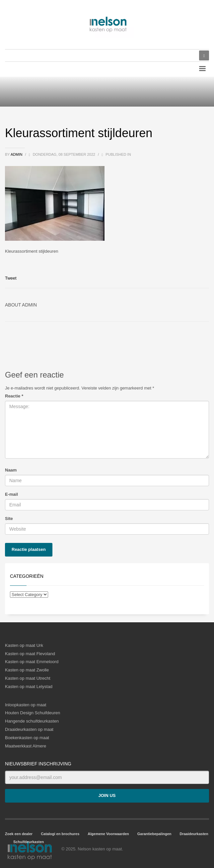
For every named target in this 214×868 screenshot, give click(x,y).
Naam (11, 470)
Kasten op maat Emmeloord (32, 662)
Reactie (14, 396)
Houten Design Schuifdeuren (33, 713)
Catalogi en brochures (60, 834)
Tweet (11, 278)
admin (17, 154)
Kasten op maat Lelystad (29, 687)
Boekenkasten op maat (27, 738)
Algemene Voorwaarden (108, 834)
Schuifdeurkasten (29, 842)
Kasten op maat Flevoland (30, 654)
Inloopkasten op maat (26, 705)
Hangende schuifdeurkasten (32, 721)
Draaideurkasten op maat (29, 729)
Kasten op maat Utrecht (28, 678)
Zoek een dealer (19, 834)
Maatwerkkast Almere (26, 746)
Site (9, 519)
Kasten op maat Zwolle (27, 670)
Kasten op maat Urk (24, 645)
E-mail (11, 494)
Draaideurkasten (194, 834)
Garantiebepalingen (154, 834)
